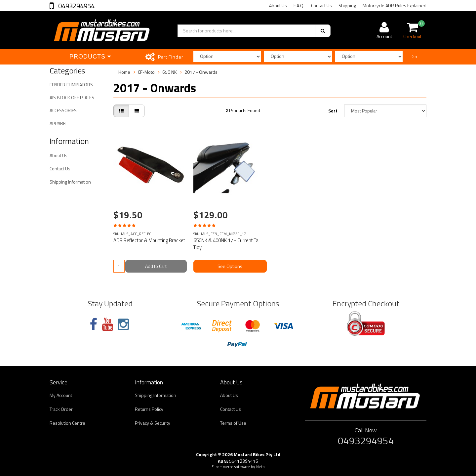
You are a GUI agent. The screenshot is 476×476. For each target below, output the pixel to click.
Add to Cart (156, 266)
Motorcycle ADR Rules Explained (395, 5)
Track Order (61, 409)
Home (124, 72)
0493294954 (76, 6)
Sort (333, 111)
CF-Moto (146, 72)
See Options (230, 266)
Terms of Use (233, 423)
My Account (61, 395)
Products (90, 57)
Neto (260, 467)
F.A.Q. (299, 5)
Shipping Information (70, 182)
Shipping (347, 5)
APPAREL (59, 123)
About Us (278, 5)
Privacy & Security (153, 423)
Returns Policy (149, 409)
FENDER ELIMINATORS (71, 85)
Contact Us (321, 5)
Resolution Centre (67, 423)
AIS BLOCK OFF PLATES (72, 97)
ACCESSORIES (63, 110)
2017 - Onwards (201, 72)
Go (414, 56)
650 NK (170, 72)
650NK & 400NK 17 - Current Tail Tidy (227, 244)
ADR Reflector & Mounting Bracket (149, 240)
